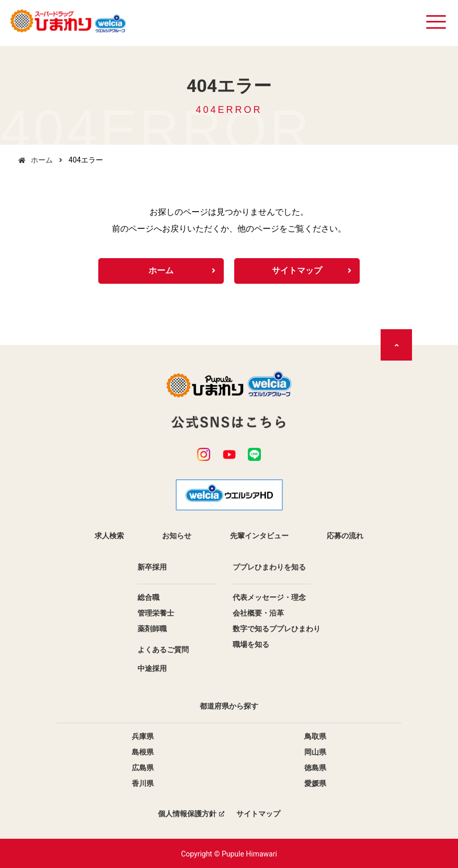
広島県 (143, 767)
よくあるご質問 (163, 649)
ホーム (42, 160)
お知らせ (177, 535)
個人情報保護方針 (187, 813)
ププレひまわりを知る (269, 566)
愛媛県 (315, 783)
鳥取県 (315, 736)
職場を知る (251, 644)
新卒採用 (152, 566)
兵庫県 (143, 736)
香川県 (143, 783)
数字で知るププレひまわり (277, 628)
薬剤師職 (152, 628)
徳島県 (315, 767)
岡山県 (315, 751)
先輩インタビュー (259, 535)
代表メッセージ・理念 (269, 597)
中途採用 (152, 668)
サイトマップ (297, 271)
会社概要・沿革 (258, 612)
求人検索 (109, 535)
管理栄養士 (156, 612)
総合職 (148, 597)
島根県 (143, 751)
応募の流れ (345, 535)
